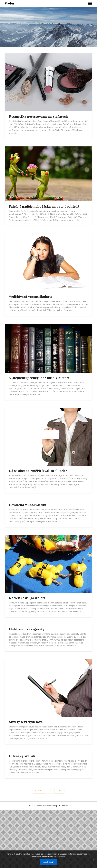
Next (59, 790)
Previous (39, 790)
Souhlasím (49, 862)
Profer (10, 3)
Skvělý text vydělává (26, 722)
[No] (93, 859)
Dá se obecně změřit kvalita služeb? (38, 471)
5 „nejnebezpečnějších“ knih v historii (40, 378)
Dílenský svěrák (22, 756)
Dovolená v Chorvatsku (28, 505)
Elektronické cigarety (27, 629)
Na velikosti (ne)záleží (27, 598)
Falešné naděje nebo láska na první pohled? (44, 206)
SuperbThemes (61, 806)
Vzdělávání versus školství (31, 297)
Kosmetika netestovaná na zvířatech (38, 116)
